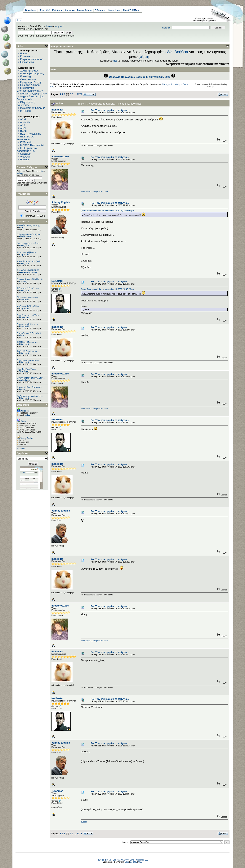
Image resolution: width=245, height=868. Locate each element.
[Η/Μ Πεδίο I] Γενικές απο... (28, 342)
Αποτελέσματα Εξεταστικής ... (29, 225)
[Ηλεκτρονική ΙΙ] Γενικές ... (28, 252)
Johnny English (61, 202)
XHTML (134, 862)
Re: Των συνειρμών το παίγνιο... (110, 110)
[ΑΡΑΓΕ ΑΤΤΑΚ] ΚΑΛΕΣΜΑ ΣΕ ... (31, 378)
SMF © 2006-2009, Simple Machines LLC (131, 860)
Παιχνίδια (144, 84)
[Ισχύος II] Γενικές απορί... (28, 351)
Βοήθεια (181, 52)
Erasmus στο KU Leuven (27, 324)
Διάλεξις (23, 281)
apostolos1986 (60, 156)
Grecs (22, 389)
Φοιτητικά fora (28, 79)
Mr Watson (24, 317)
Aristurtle (25, 122)
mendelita (57, 110)
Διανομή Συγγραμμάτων (33, 94)
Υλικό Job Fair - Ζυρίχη (26, 369)
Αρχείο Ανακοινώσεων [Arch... (29, 261)
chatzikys (177, 84)
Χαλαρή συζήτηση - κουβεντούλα (88, 84)
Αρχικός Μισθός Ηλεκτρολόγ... (29, 387)
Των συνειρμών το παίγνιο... (71, 87)
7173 (79, 94)
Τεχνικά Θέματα (85, 10)
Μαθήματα (57, 10)
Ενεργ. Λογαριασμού (32, 59)
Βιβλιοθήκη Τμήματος (32, 73)
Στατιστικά (23, 405)
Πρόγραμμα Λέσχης (31, 82)
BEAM (24, 131)
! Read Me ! (45, 10)
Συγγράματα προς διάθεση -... (29, 315)
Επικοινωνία (27, 62)
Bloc (127, 862)
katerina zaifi (25, 237)
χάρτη (144, 57)
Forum (24, 53)
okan (21, 335)
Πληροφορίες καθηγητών (27, 297)
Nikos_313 (24, 246)
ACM (23, 119)
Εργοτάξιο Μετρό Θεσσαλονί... (30, 333)
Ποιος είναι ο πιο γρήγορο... (28, 360)
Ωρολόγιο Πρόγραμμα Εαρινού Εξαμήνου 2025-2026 (140, 77)
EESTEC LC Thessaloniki (25, 138)
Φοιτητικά (70, 10)
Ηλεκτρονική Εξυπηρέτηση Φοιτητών (30, 89)
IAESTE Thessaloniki (32, 145)
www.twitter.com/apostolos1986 (94, 191)
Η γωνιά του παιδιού (127, 84)
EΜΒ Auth (26, 142)
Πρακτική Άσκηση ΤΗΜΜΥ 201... (31, 279)
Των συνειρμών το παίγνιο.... (29, 243)
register (59, 26)
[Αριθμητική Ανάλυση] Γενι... (29, 306)
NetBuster (57, 281)
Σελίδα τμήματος (29, 71)
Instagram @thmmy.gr (33, 108)
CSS (140, 862)
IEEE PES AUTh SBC (29, 272)
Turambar (57, 791)
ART (23, 125)
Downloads (31, 10)
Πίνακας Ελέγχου (27, 167)
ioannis (22, 449)
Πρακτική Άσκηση (30, 85)
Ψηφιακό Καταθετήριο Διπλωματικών (30, 98)
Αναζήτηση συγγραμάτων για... (30, 396)
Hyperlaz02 (24, 299)
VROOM (25, 157)
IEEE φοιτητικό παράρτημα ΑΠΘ (27, 149)
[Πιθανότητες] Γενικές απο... (28, 288)
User (21, 228)
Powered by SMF (104, 860)
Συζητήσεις (100, 10)
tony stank (24, 255)
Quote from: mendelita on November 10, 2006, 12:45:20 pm (108, 211)
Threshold (24, 371)
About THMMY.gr (131, 10)
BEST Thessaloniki (31, 134)
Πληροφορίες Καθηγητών (26, 104)
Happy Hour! (114, 10)
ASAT (23, 128)
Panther (25, 160)
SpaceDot (26, 154)
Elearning (26, 76)
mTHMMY (26, 111)
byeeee (84, 822)
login (49, 26)
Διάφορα (111, 84)
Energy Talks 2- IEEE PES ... (29, 270)
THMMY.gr (55, 84)
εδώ (169, 52)
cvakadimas (25, 380)
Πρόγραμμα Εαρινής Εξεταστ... (30, 234)
